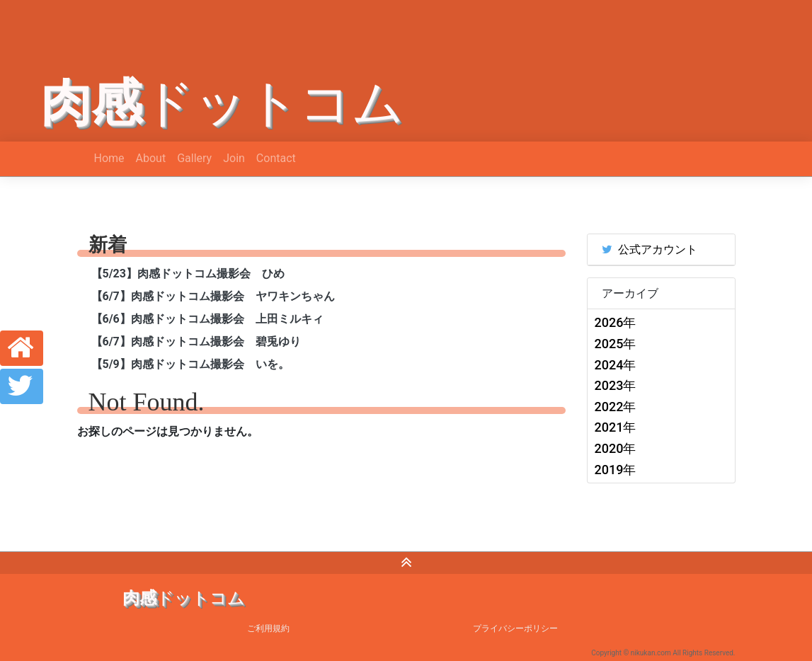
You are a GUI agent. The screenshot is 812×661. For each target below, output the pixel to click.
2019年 (616, 470)
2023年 (616, 385)
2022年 (616, 407)
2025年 (616, 344)
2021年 (616, 427)
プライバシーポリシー (515, 628)
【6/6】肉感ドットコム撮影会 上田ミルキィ (207, 319)
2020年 (616, 448)
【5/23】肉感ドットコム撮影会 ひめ (188, 274)
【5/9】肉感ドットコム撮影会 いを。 (190, 364)
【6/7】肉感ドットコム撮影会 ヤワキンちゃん (213, 296)
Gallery (194, 158)
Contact (276, 158)
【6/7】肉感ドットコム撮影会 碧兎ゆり (196, 341)
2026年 (616, 322)
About (151, 158)
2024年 (616, 365)
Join (234, 158)
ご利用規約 (268, 628)
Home (109, 158)
